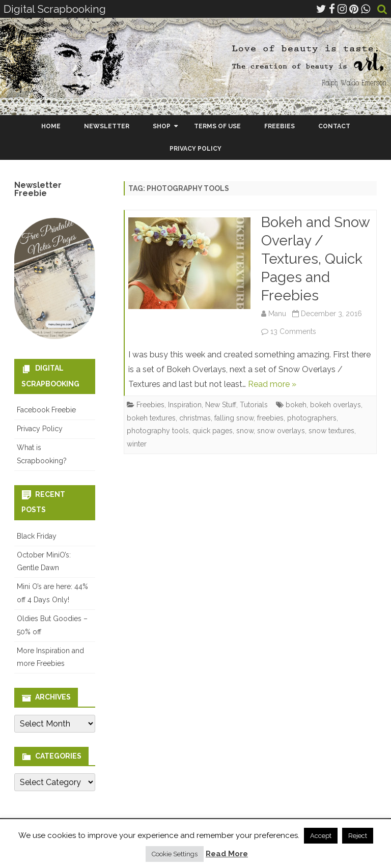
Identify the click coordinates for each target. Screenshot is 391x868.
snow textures (331, 431)
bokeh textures (151, 418)
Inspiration (185, 405)
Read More (227, 854)
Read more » (272, 384)
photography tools (158, 431)
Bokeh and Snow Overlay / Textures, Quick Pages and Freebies (315, 259)
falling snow (234, 418)
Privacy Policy (195, 149)
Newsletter (107, 126)
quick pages (213, 431)
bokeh (296, 405)
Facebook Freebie (46, 410)
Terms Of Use (217, 126)
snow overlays (281, 431)
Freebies (280, 126)
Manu (277, 314)
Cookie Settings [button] (175, 854)
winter (137, 444)
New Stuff (221, 405)
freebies (270, 418)
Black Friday (37, 536)
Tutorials (254, 405)
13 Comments (293, 331)
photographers (312, 418)
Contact (334, 126)
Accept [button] (321, 836)
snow (245, 431)
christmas (195, 418)
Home (51, 126)
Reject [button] (358, 836)
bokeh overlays (336, 405)
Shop (162, 126)
